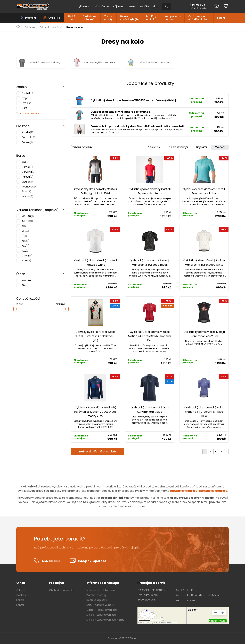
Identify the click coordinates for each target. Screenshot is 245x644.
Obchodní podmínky (61, 590)
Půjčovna (119, 6)
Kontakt (21, 605)
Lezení (221, 18)
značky (38, 113)
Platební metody (96, 595)
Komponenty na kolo (173, 18)
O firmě (21, 590)
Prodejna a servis (151, 583)
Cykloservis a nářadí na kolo (198, 18)
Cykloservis (84, 6)
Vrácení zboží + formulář (101, 590)
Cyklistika (30, 27)
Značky (144, 6)
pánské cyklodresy (184, 491)
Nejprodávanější (178, 147)
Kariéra (20, 600)
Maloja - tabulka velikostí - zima (105, 620)
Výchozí (220, 147)
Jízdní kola (71, 18)
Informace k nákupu (103, 583)
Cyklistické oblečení (89, 18)
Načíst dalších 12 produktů (97, 452)
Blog (156, 6)
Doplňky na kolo (151, 18)
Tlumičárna (102, 6)
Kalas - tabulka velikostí (100, 605)
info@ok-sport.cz (199, 8)
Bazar (132, 6)
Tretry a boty (108, 18)
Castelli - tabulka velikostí (102, 610)
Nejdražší (202, 147)
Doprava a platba (97, 600)
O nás (21, 583)
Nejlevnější (154, 147)
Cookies (21, 595)
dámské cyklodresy (213, 491)
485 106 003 (197, 5)
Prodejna (57, 583)
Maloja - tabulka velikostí (101, 615)
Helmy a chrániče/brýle (129, 18)
